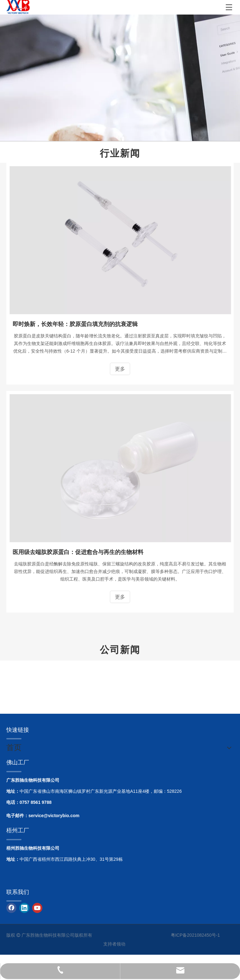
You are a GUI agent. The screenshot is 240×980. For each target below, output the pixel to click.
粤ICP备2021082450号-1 (195, 935)
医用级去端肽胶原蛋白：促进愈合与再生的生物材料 (78, 552)
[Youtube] (37, 908)
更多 (120, 369)
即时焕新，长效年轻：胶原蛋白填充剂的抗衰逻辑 (75, 324)
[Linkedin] (24, 908)
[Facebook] (11, 908)
